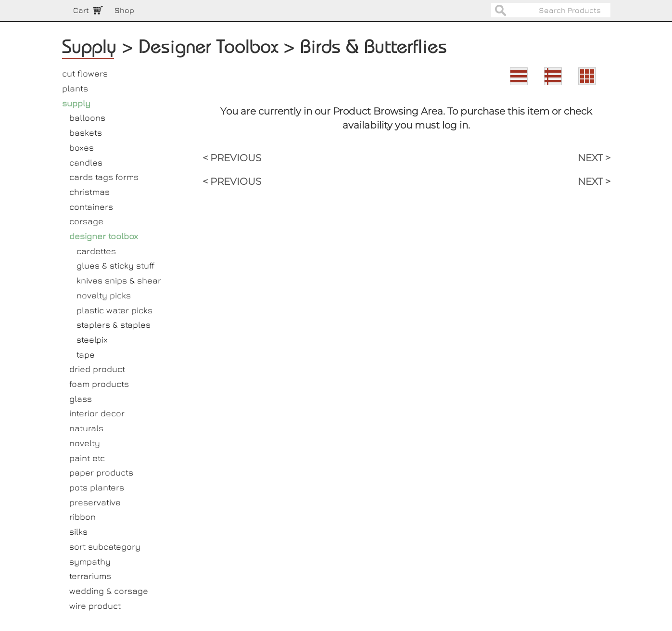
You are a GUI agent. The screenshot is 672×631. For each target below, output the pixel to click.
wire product (95, 606)
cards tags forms (104, 177)
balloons (87, 118)
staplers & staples (114, 325)
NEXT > (594, 158)
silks (78, 532)
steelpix (92, 340)
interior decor (97, 413)
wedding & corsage (109, 591)
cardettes (96, 251)
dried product (97, 369)
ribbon (82, 517)
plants (75, 88)
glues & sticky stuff (115, 265)
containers (91, 207)
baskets (86, 133)
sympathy (90, 561)
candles (86, 162)
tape (86, 354)
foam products (99, 384)
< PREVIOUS (232, 158)
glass (81, 399)
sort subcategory (105, 547)
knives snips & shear (119, 280)
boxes (82, 148)
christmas (89, 192)
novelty (85, 443)
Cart (81, 10)
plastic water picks (114, 310)
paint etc (87, 458)
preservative (95, 502)
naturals (86, 428)
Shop (124, 10)
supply (76, 103)
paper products (101, 472)
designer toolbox (104, 236)
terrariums (90, 576)
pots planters (97, 487)
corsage (86, 221)
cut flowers (85, 73)
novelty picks (104, 295)
